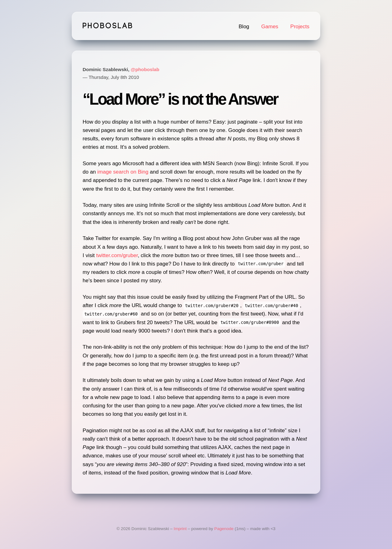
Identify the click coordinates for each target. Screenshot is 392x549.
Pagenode (224, 529)
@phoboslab (145, 69)
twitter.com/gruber (117, 255)
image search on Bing (123, 172)
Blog (244, 27)
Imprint (180, 529)
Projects (300, 27)
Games (270, 27)
